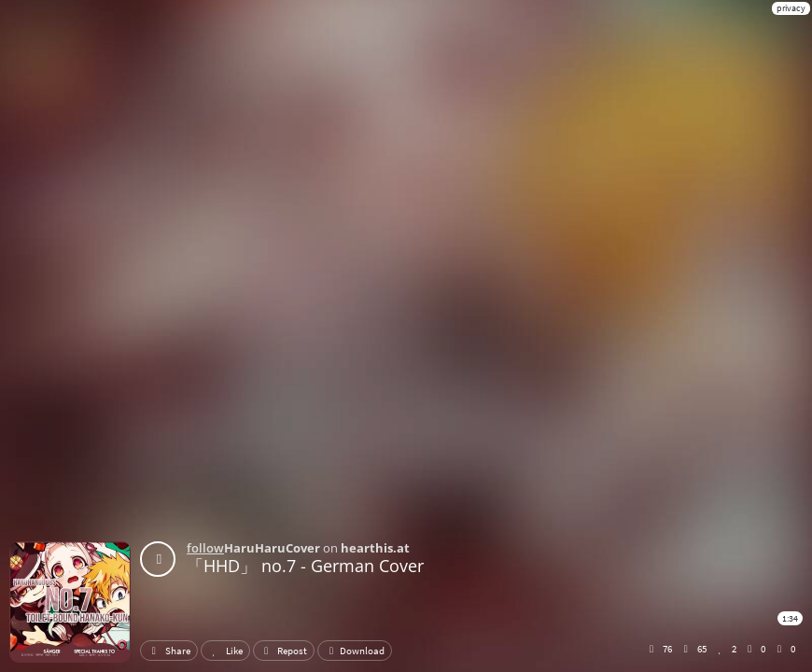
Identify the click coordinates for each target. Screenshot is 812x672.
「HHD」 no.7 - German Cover (305, 566)
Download (355, 651)
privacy (791, 8)
